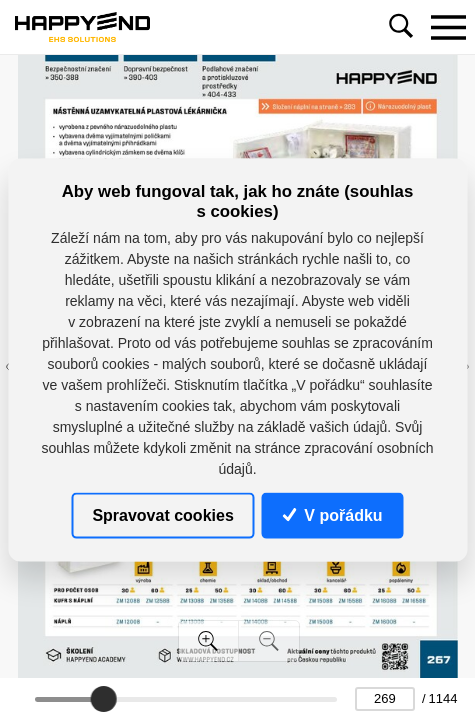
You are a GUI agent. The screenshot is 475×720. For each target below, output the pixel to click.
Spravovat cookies (162, 514)
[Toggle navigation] (448, 27)
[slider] (104, 699)
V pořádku (333, 514)
